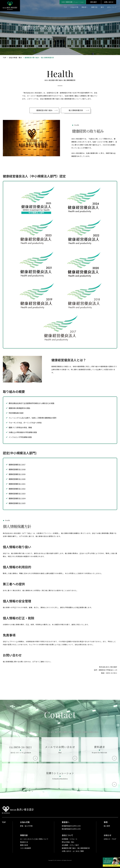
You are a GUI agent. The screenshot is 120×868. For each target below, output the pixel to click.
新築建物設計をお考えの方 (71, 826)
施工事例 (107, 826)
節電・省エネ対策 (26, 826)
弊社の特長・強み (68, 842)
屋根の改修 (24, 845)
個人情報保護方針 (76, 119)
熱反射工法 (24, 842)
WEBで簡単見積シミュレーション (73, 2)
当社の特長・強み (16, 58)
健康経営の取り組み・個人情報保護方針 (76, 848)
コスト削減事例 (26, 848)
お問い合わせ (109, 2)
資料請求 (93, 2)
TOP (65, 7)
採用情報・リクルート (70, 839)
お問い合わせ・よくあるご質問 (73, 851)
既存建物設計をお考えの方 (71, 829)
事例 (102, 7)
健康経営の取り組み (44, 119)
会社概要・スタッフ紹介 (70, 845)
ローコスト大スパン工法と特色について (34, 839)
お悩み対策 (74, 7)
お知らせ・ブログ (110, 839)
